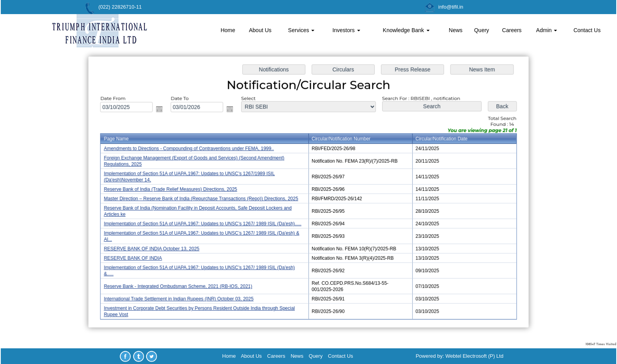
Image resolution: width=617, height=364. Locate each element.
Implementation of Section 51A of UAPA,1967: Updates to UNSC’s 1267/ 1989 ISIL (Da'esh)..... (205, 223)
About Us (260, 30)
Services (301, 30)
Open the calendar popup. (163, 111)
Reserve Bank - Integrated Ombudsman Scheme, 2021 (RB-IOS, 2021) (181, 284)
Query (481, 30)
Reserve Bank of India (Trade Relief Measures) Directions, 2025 (174, 190)
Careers (512, 30)
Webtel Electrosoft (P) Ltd (474, 356)
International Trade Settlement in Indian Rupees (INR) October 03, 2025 (182, 296)
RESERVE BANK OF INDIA (138, 257)
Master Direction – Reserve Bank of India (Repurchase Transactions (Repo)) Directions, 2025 (204, 199)
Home (228, 30)
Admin (547, 30)
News (456, 30)
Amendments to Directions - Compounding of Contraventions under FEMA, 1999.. (192, 150)
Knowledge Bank (406, 30)
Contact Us (587, 30)
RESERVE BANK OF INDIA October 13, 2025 (156, 248)
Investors (346, 30)
